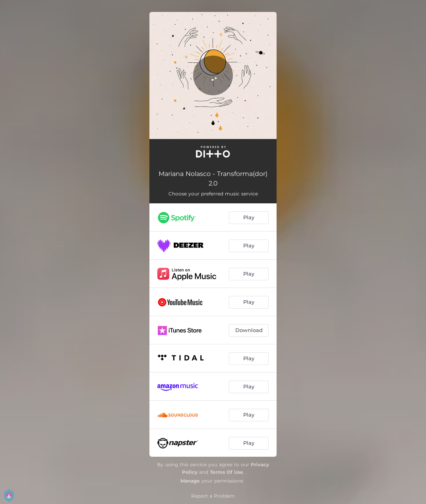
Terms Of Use (227, 472)
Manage (190, 481)
